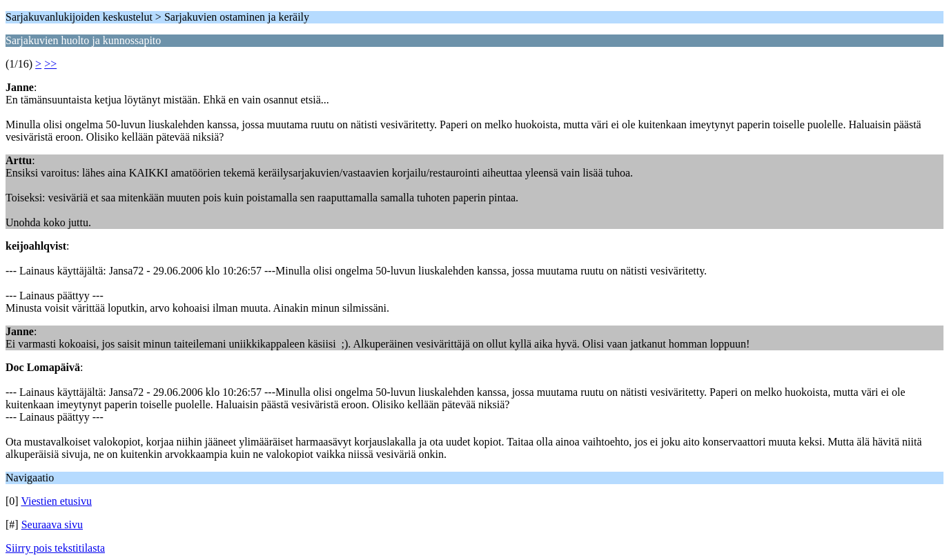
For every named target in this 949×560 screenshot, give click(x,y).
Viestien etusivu (56, 501)
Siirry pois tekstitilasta (55, 548)
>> (50, 64)
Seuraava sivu (52, 524)
